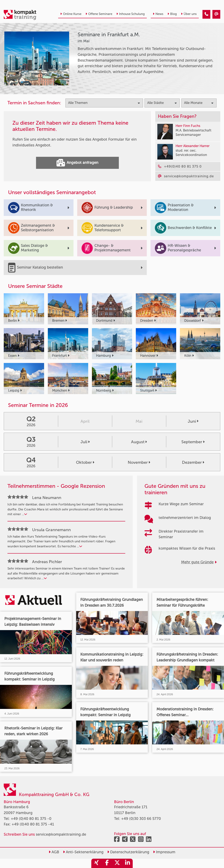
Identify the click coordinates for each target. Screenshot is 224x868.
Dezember (193, 462)
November (139, 462)
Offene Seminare (99, 14)
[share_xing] (96, 863)
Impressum (164, 852)
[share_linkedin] (128, 863)
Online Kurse (71, 14)
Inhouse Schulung (131, 14)
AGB (54, 852)
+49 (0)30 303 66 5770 (141, 819)
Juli (85, 442)
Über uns (189, 14)
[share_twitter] (117, 863)
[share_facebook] (107, 863)
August (139, 442)
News (158, 14)
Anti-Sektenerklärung (83, 852)
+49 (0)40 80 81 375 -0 (31, 819)
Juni (193, 421)
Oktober (85, 462)
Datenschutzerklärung (128, 852)
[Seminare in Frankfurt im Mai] (206, 14)
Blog (172, 14)
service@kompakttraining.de (61, 834)
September (193, 442)
